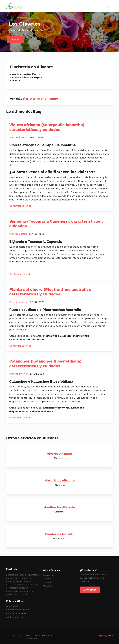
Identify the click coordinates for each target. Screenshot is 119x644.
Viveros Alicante (59, 454)
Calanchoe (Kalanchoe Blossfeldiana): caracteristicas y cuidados (46, 363)
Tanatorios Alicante (60, 534)
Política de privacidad (18, 610)
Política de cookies (16, 613)
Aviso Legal (12, 606)
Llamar (16, 39)
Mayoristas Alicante (59, 480)
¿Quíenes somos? (15, 617)
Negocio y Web (105, 635)
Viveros (47, 579)
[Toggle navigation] (108, 6)
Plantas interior (19, 137)
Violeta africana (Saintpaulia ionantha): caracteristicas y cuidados (47, 127)
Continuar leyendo (20, 206)
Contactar (90, 590)
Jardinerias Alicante (59, 507)
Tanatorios (48, 575)
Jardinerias (49, 582)
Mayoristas (49, 586)
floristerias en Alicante (41, 99)
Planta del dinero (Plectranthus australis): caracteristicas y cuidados (50, 292)
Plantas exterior (19, 234)
